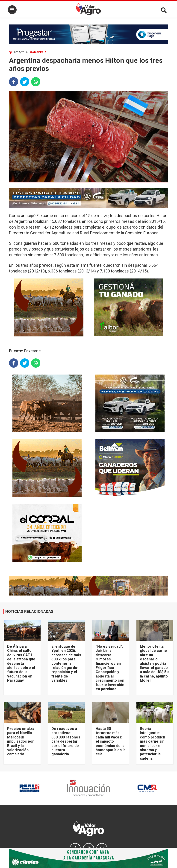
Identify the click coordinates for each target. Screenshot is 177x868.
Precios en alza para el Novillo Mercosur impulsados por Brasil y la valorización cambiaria (21, 741)
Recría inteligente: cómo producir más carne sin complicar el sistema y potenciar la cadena (153, 744)
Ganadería (38, 52)
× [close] (163, 851)
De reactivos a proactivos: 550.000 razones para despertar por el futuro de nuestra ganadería (66, 741)
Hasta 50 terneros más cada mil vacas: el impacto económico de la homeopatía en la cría (111, 741)
